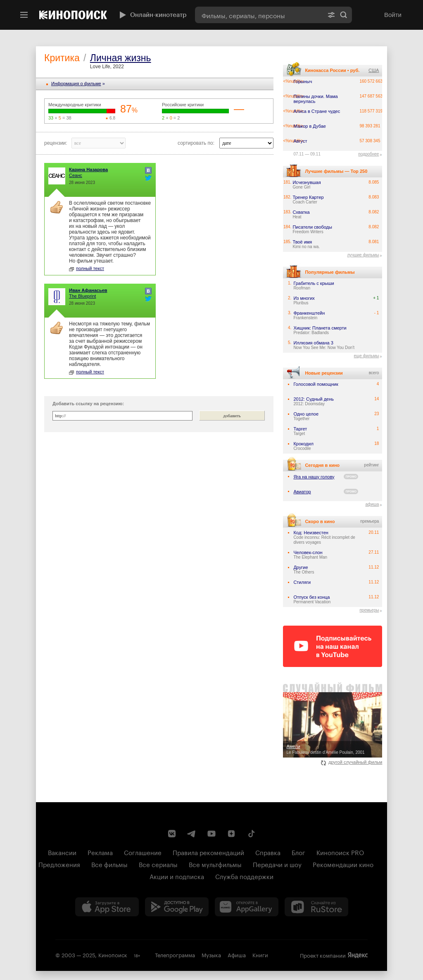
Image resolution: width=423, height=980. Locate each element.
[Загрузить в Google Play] (177, 907)
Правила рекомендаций (208, 852)
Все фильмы (109, 864)
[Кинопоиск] (73, 15)
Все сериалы (158, 864)
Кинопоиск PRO (340, 852)
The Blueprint (82, 296)
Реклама (100, 852)
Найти (344, 15)
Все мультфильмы (215, 864)
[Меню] (24, 15)
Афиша (237, 954)
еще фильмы (366, 356)
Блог (298, 852)
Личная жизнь (121, 58)
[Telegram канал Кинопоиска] (192, 834)
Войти (393, 15)
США (374, 70)
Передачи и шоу (277, 864)
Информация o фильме (76, 84)
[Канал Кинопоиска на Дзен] (231, 834)
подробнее (368, 154)
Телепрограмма (175, 954)
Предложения (59, 864)
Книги (260, 954)
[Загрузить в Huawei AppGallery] (247, 907)
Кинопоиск (113, 954)
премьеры (369, 610)
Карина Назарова (88, 170)
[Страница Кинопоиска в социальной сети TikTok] (251, 834)
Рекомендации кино (343, 864)
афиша (372, 504)
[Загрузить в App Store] (107, 907)
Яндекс (358, 955)
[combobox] (259, 15)
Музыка (211, 954)
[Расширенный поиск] (331, 15)
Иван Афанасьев (88, 290)
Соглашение (143, 852)
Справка (268, 852)
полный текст (87, 268)
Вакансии (62, 852)
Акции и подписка (177, 876)
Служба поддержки (244, 876)
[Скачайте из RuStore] (316, 907)
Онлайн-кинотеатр (152, 15)
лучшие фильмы (363, 255)
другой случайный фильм (352, 762)
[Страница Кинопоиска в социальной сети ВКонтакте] (172, 834)
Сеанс (76, 175)
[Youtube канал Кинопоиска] (211, 834)
